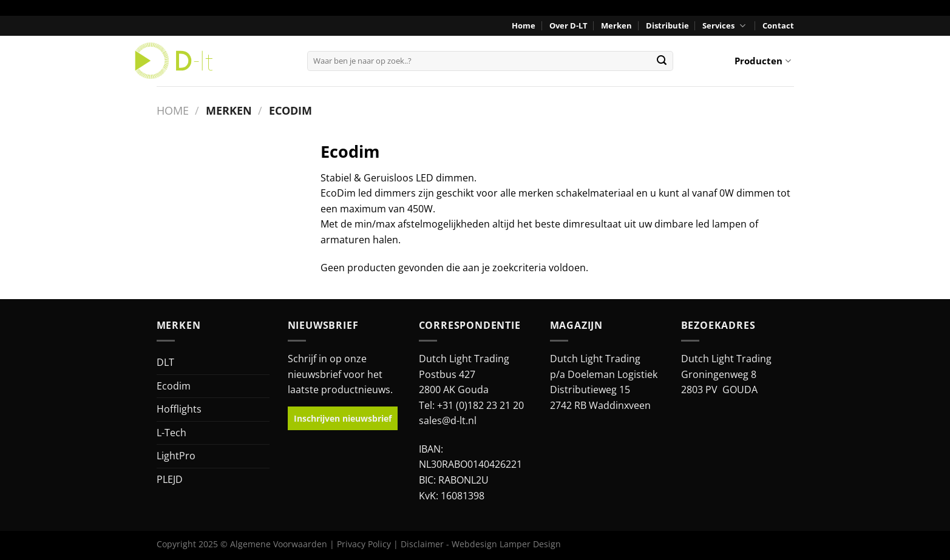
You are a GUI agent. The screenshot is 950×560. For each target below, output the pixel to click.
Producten (762, 61)
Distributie (667, 25)
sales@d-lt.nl (448, 420)
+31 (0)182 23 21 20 (480, 405)
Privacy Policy (364, 544)
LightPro (176, 456)
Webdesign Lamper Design (506, 544)
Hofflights (179, 409)
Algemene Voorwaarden (279, 544)
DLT (165, 362)
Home (524, 25)
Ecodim (174, 386)
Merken (616, 25)
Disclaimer (422, 544)
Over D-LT (568, 25)
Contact (778, 25)
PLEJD (170, 479)
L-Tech (171, 433)
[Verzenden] (662, 61)
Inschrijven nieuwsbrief (343, 418)
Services (725, 26)
